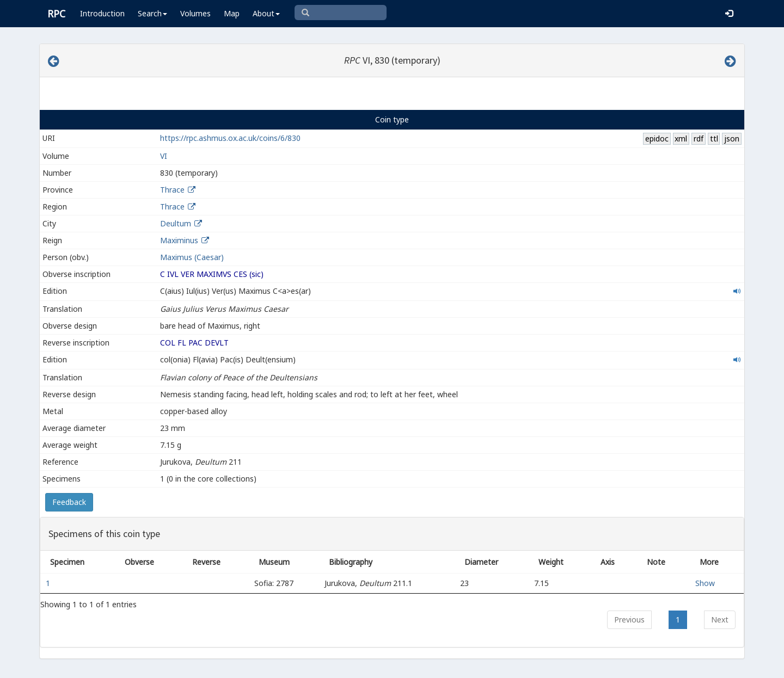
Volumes (195, 13)
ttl (714, 138)
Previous (629, 620)
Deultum (176, 223)
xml (681, 138)
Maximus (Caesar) (192, 257)
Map (232, 13)
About (266, 13)
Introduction (102, 13)
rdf (699, 138)
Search (152, 13)
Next (720, 620)
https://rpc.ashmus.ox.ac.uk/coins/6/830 (230, 138)
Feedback (69, 502)
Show (705, 583)
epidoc (657, 138)
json (732, 138)
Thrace (172, 190)
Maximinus (179, 240)
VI (164, 156)
